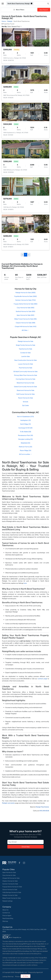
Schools (25, 402)
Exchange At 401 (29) (25, 428)
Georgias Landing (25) (25, 439)
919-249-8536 (44, 811)
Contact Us (6, 913)
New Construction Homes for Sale (26, 360)
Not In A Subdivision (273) (25, 416)
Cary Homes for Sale (9, 875)
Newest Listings (7, 901)
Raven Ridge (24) (26, 450)
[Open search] (42, 4)
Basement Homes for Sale (26, 390)
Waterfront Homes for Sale (25, 383)
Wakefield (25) (25, 443)
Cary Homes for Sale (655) (26, 308)
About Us (5, 910)
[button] (3, 4)
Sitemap (5, 921)
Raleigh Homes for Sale (26, 341)
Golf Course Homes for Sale (26, 394)
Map (25, 976)
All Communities (25, 454)
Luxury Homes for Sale (25, 364)
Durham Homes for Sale (10, 884)
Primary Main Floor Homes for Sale (26, 375)
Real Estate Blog (8, 918)
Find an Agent (7, 916)
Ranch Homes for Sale (26, 398)
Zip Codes (25, 405)
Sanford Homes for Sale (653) (25, 311)
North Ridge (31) (25, 424)
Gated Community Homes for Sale (25, 387)
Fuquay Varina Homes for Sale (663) (26, 304)
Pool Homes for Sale (26, 368)
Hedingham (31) (26, 420)
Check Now (26, 847)
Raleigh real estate (8, 803)
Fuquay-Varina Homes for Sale (12, 887)
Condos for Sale (25, 353)
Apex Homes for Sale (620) (25, 315)
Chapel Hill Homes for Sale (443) (26, 326)
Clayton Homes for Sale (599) (25, 323)
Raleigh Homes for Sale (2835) (25, 293)
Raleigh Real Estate (42, 807)
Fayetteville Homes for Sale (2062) (26, 296)
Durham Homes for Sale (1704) (26, 300)
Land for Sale (25, 356)
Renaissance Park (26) (25, 435)
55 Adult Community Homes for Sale (25, 371)
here (25, 583)
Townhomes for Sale (25, 349)
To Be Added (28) (25, 432)
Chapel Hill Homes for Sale (11, 878)
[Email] (25, 842)
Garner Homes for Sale (10, 890)
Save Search (44, 10)
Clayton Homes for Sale (10, 881)
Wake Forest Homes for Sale (12, 898)
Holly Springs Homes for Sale (12, 892)
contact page (42, 679)
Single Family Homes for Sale (26, 345)
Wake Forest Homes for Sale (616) (25, 319)
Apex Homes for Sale (9, 872)
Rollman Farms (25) (25, 447)
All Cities (25, 330)
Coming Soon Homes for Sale (26, 379)
